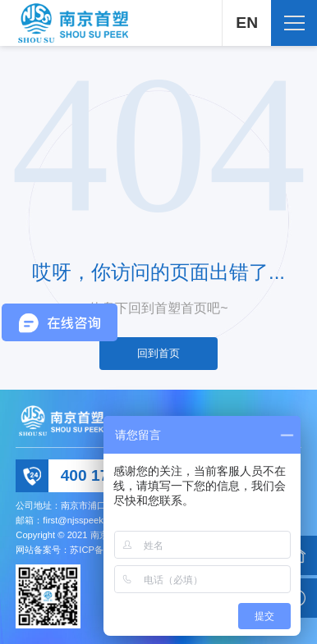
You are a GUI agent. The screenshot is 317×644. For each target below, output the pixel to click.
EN (247, 23)
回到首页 (158, 353)
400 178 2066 (109, 475)
